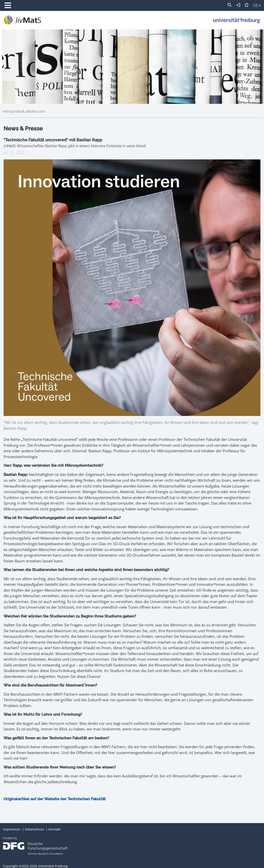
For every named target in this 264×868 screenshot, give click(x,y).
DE (257, 5)
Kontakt (55, 829)
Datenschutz (34, 829)
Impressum (12, 829)
